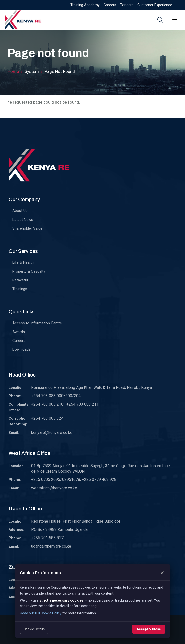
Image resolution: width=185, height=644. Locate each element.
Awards (19, 332)
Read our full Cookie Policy (41, 613)
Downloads (21, 349)
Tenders (127, 5)
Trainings (20, 289)
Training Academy (85, 5)
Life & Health (23, 262)
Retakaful (20, 280)
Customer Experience (155, 5)
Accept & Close (149, 629)
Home (13, 71)
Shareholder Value (27, 228)
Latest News (23, 220)
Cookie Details (34, 629)
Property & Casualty (29, 271)
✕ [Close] (162, 573)
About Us (20, 211)
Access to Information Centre (37, 323)
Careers (110, 5)
